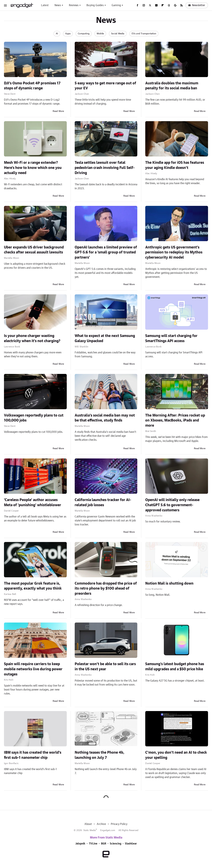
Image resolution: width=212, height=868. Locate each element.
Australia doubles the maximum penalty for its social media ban (172, 86)
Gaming (116, 5)
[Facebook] (137, 5)
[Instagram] (144, 5)
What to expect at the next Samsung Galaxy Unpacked (105, 338)
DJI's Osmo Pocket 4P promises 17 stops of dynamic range (32, 86)
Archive (101, 824)
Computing (84, 34)
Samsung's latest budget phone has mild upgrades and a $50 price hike (175, 667)
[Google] (175, 5)
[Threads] (169, 5)
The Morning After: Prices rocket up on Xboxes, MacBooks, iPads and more (175, 420)
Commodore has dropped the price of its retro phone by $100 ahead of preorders (106, 589)
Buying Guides (95, 5)
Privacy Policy (119, 824)
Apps (68, 34)
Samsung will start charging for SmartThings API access (171, 338)
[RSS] (182, 5)
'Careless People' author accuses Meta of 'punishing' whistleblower (33, 502)
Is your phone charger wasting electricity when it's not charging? (32, 338)
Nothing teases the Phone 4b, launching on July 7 (99, 755)
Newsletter (197, 5)
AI (57, 34)
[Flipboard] (163, 5)
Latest (45, 5)
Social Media (118, 34)
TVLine (93, 844)
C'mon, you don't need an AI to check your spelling (176, 755)
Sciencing (116, 844)
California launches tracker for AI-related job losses (103, 502)
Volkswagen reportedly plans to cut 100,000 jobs (34, 418)
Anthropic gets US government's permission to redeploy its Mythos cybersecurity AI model (174, 252)
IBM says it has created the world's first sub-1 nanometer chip (33, 755)
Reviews (74, 5)
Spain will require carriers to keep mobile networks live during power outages (33, 669)
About (88, 824)
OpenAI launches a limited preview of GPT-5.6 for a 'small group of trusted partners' (106, 252)
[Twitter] (150, 5)
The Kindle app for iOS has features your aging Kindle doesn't (175, 165)
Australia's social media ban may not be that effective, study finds (105, 418)
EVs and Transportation (144, 34)
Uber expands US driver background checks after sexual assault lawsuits (34, 250)
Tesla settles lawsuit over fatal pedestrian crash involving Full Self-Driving (105, 168)
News (58, 5)
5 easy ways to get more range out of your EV (105, 86)
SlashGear (131, 844)
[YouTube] (156, 5)
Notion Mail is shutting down (169, 583)
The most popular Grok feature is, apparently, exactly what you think (33, 586)
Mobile (100, 34)
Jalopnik (80, 844)
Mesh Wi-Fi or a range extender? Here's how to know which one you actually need (33, 168)
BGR (104, 844)
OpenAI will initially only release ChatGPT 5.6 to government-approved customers (172, 505)
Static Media (90, 830)
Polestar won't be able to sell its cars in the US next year (105, 667)
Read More (58, 111)
